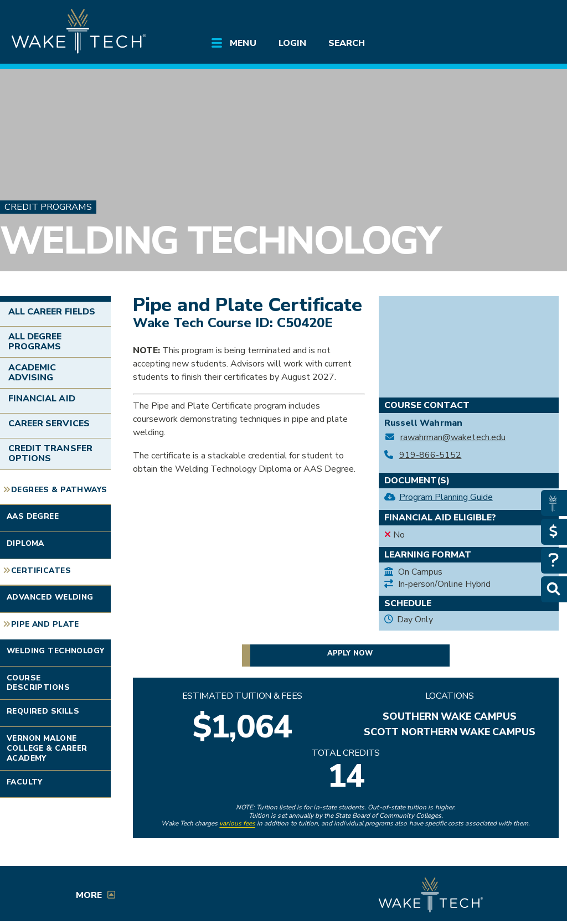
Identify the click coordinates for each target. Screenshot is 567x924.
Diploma (25, 543)
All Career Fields (52, 312)
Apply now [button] (350, 653)
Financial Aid (42, 399)
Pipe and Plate (45, 624)
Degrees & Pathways (59, 490)
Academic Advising (32, 373)
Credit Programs (48, 207)
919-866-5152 (431, 455)
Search (347, 43)
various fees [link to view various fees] (237, 823)
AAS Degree (33, 516)
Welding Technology (220, 241)
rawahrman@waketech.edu (453, 438)
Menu (243, 43)
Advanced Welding (50, 597)
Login (292, 43)
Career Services (49, 424)
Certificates (41, 571)
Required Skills (43, 711)
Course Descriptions (38, 683)
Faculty (25, 782)
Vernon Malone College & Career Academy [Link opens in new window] (47, 748)
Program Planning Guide (446, 497)
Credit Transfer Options (50, 453)
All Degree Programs (35, 342)
